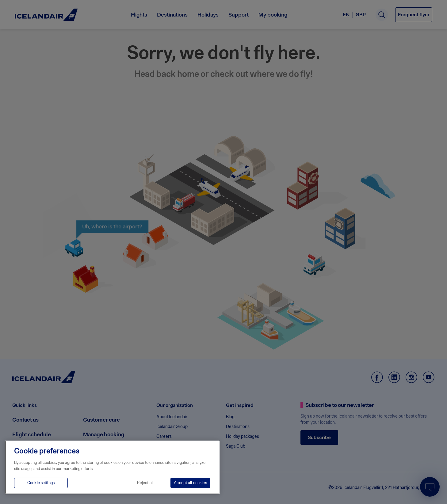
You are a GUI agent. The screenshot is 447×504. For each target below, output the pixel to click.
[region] (112, 467)
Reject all (145, 483)
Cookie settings (41, 483)
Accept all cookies (190, 483)
